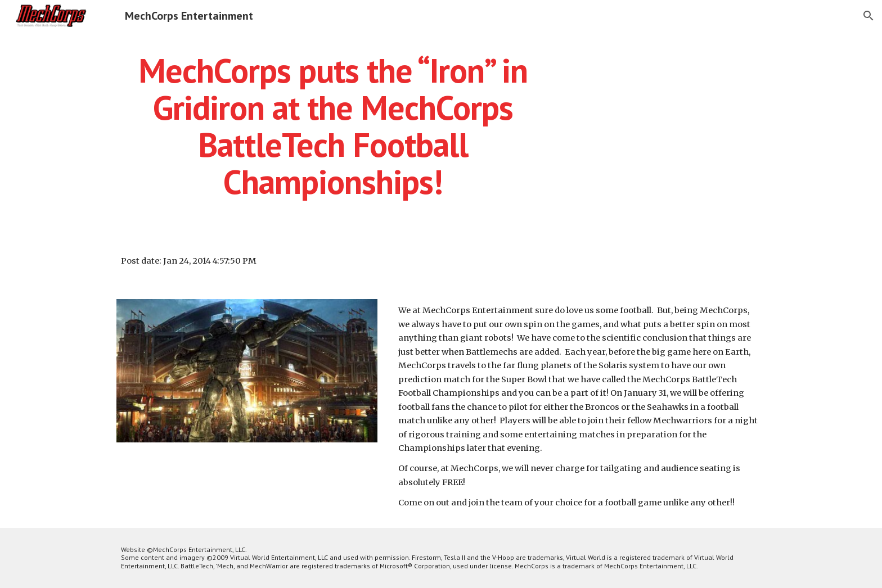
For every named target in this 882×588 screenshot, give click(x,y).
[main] (333, 126)
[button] (868, 16)
